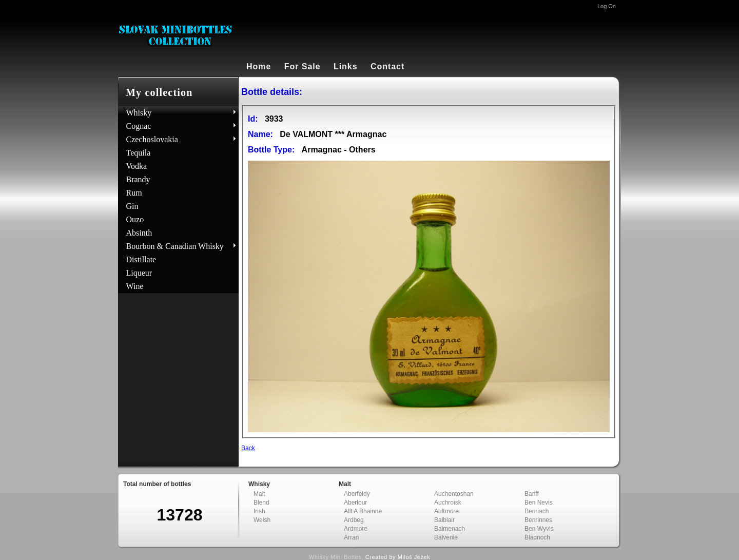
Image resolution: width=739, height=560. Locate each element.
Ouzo (135, 219)
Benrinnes (538, 520)
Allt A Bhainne (363, 511)
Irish (259, 511)
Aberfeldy (357, 494)
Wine (135, 286)
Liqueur (139, 273)
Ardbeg (354, 520)
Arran (351, 537)
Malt (259, 494)
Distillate (141, 259)
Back (248, 448)
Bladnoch (537, 537)
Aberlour (355, 503)
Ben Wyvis (539, 529)
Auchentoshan (454, 494)
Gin (132, 206)
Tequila (139, 153)
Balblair (444, 520)
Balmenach (450, 529)
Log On (607, 6)
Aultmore (446, 511)
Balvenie (446, 537)
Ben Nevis (539, 503)
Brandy (138, 179)
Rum (134, 193)
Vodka (137, 166)
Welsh (262, 520)
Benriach (537, 511)
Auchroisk (448, 503)
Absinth (139, 233)
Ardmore (356, 529)
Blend (261, 503)
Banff (532, 494)
